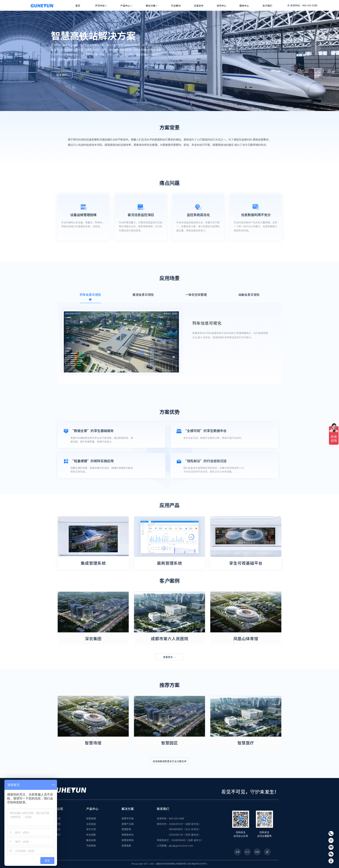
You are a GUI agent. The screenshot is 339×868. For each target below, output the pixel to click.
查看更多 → (169, 657)
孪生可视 (91, 829)
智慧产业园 (128, 824)
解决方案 (151, 6)
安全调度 (91, 834)
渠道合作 (199, 6)
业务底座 (91, 824)
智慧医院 (126, 829)
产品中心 (125, 6)
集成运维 (91, 840)
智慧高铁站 (128, 834)
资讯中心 (221, 6)
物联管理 (91, 818)
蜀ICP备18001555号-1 (197, 864)
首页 (78, 6)
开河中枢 (100, 6)
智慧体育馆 (128, 840)
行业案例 (176, 6)
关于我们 (267, 6)
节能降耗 (91, 845)
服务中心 (244, 6)
